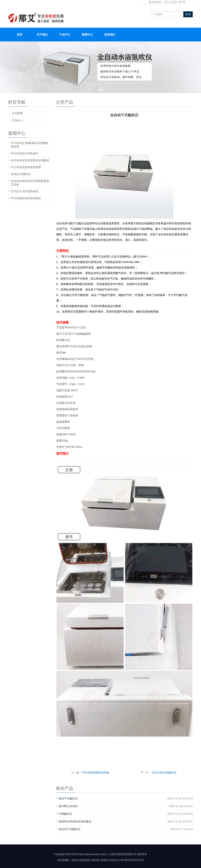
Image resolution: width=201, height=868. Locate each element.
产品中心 (65, 35)
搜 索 (188, 14)
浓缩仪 (75, 860)
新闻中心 (87, 35)
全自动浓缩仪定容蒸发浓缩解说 (30, 160)
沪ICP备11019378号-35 (131, 860)
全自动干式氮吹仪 (69, 829)
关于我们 (42, 35)
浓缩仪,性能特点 (21, 174)
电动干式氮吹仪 (68, 798)
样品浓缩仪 (85, 860)
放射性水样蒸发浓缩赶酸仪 (75, 821)
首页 (20, 35)
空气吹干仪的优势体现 (25, 191)
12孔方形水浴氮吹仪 (164, 773)
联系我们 (110, 35)
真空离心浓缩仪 (68, 806)
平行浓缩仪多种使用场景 (26, 167)
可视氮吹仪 (65, 814)
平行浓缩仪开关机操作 (25, 153)
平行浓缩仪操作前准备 (96, 773)
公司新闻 (17, 113)
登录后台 (113, 860)
